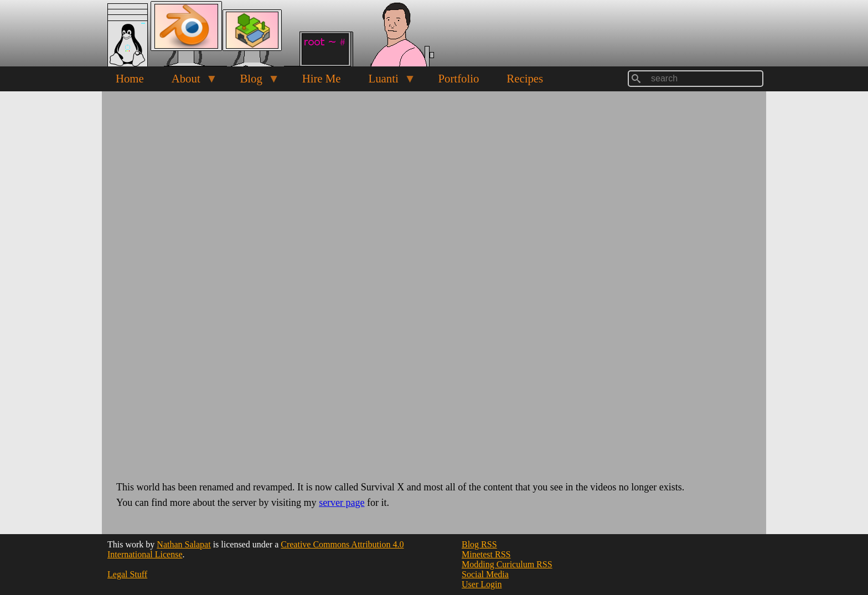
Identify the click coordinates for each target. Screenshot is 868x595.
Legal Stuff (127, 574)
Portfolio (458, 78)
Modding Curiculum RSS (507, 564)
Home (130, 78)
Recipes (525, 78)
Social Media (485, 574)
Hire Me (322, 78)
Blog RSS (479, 544)
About (188, 81)
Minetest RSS (486, 554)
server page (342, 503)
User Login (482, 584)
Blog (253, 81)
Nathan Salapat (184, 544)
